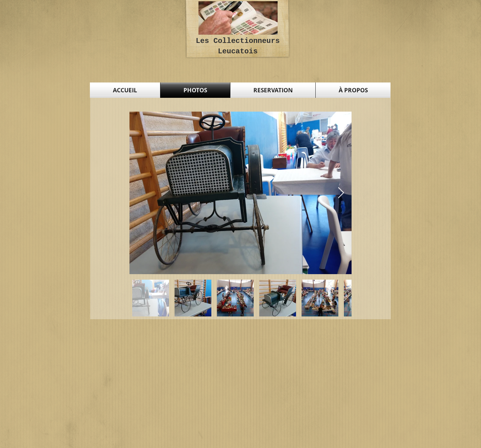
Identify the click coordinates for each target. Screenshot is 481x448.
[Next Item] (341, 193)
